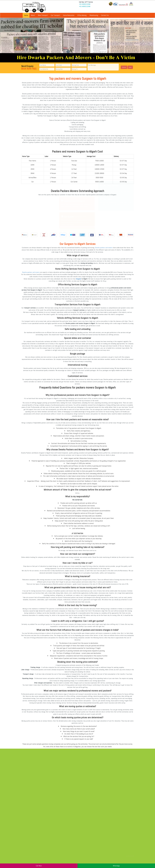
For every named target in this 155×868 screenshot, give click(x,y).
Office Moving (82, 15)
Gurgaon (79, 279)
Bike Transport (43, 15)
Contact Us (105, 15)
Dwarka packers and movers (104, 248)
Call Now (39, 866)
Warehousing (94, 15)
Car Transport (55, 15)
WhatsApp (116, 866)
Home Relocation (69, 15)
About (33, 15)
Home (26, 15)
